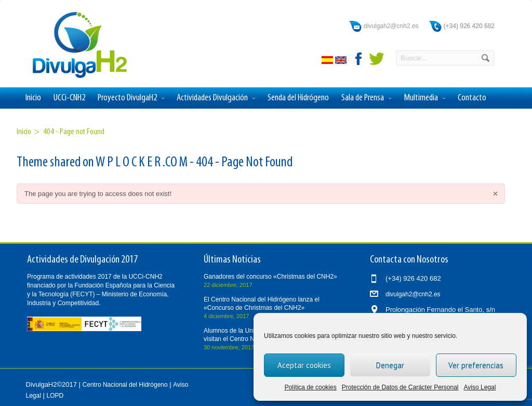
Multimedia (424, 98)
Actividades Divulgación (216, 98)
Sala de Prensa (366, 98)
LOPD (55, 396)
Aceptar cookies (304, 365)
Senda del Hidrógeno (298, 98)
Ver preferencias (476, 365)
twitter (377, 59)
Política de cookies (311, 387)
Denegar (390, 365)
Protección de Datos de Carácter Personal (400, 387)
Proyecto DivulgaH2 (131, 98)
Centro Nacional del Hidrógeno (125, 385)
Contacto (472, 98)
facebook (359, 59)
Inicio (33, 98)
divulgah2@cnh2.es (391, 26)
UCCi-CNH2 (69, 98)
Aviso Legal (480, 387)
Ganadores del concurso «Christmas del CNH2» (270, 277)
